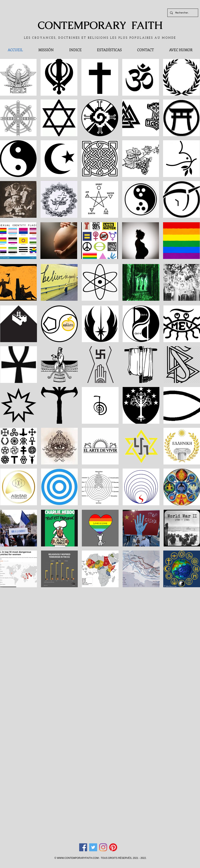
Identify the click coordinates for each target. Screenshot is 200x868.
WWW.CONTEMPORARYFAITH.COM (78, 858)
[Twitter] (93, 847)
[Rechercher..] (182, 13)
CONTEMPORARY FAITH (100, 25)
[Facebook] (83, 847)
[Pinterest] (113, 847)
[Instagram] (103, 847)
